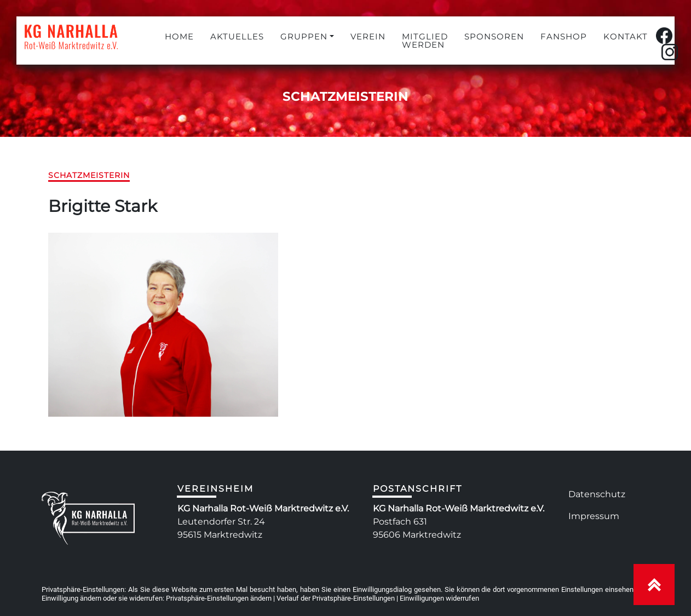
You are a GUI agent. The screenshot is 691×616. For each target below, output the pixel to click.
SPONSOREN (494, 36)
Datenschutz (597, 494)
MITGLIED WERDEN (425, 41)
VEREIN (368, 36)
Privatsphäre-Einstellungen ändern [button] (219, 598)
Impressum (594, 516)
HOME (179, 36)
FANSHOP (564, 36)
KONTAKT (626, 36)
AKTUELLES (237, 36)
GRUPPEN (304, 36)
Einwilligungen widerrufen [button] (439, 598)
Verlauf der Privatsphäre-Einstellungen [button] (336, 598)
